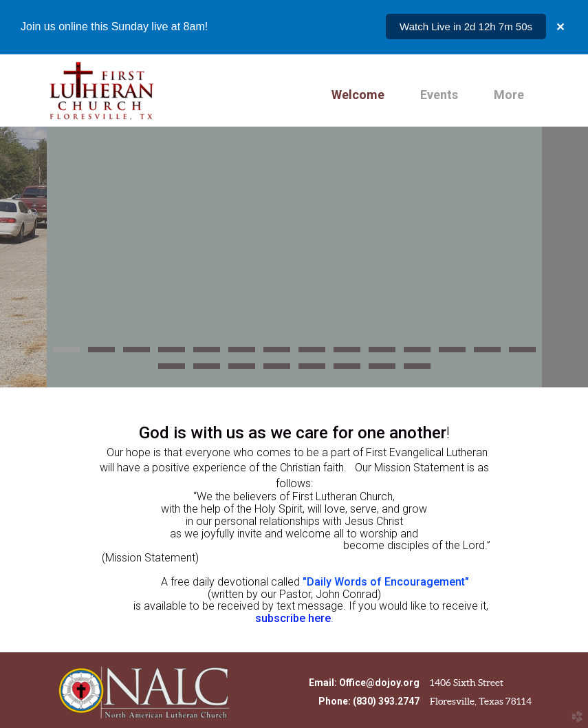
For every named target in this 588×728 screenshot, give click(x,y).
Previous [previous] (23, 257)
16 (207, 370)
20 (347, 370)
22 (417, 370)
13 (487, 354)
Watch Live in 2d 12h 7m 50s (466, 26)
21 (382, 370)
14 (522, 354)
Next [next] (565, 257)
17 (242, 370)
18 (277, 370)
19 (312, 370)
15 (172, 370)
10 (382, 354)
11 (417, 354)
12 (452, 354)
